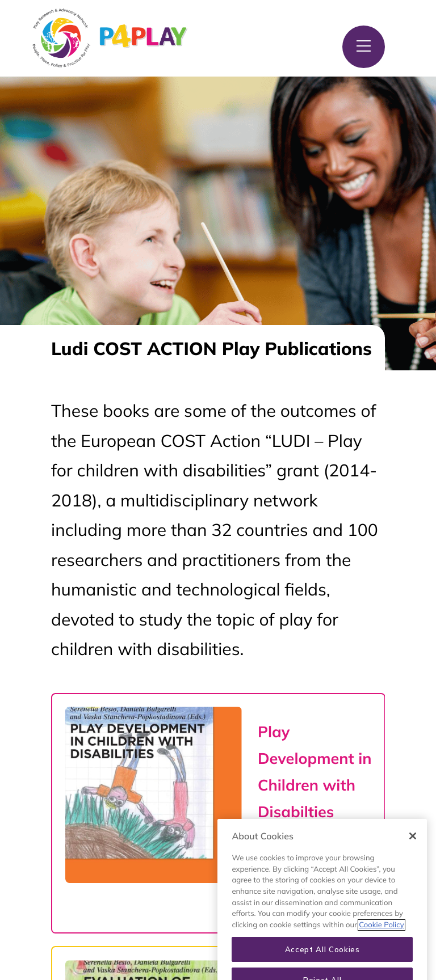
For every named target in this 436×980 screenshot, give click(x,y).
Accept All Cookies (322, 958)
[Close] (413, 844)
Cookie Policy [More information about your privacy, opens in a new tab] (381, 934)
